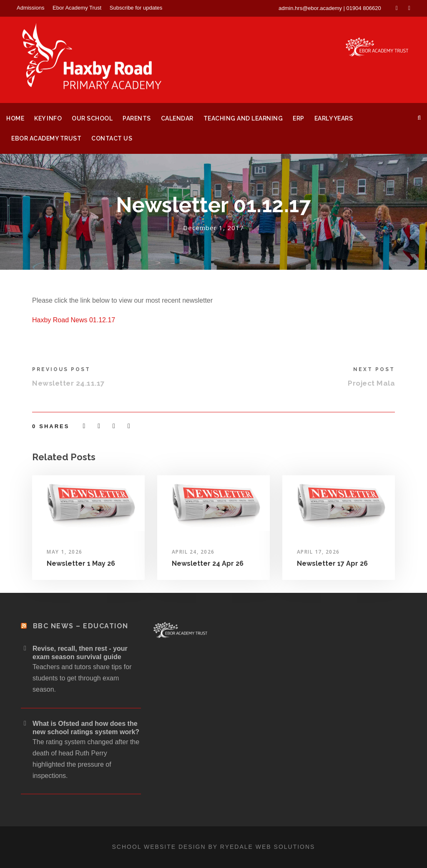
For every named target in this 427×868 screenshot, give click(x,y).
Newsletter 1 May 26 (81, 563)
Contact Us (112, 138)
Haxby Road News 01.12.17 (74, 320)
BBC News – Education (81, 626)
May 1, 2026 (65, 552)
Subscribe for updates (136, 8)
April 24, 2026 (193, 552)
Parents (137, 118)
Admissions (30, 8)
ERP (299, 118)
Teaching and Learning (243, 118)
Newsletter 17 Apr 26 (332, 563)
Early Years (334, 118)
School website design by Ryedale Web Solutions (214, 847)
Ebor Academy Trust (77, 8)
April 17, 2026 (318, 552)
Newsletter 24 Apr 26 (208, 563)
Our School (92, 118)
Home (15, 118)
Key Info (48, 118)
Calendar (177, 118)
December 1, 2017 (213, 228)
